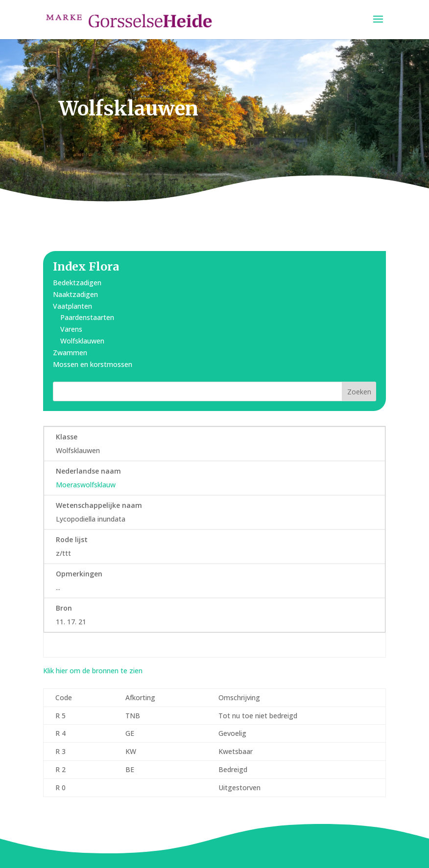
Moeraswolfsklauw (86, 485)
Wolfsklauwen (82, 341)
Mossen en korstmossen (93, 364)
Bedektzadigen (77, 283)
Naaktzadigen (75, 294)
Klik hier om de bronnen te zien (93, 671)
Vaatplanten (72, 306)
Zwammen (70, 353)
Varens (71, 329)
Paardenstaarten (87, 317)
